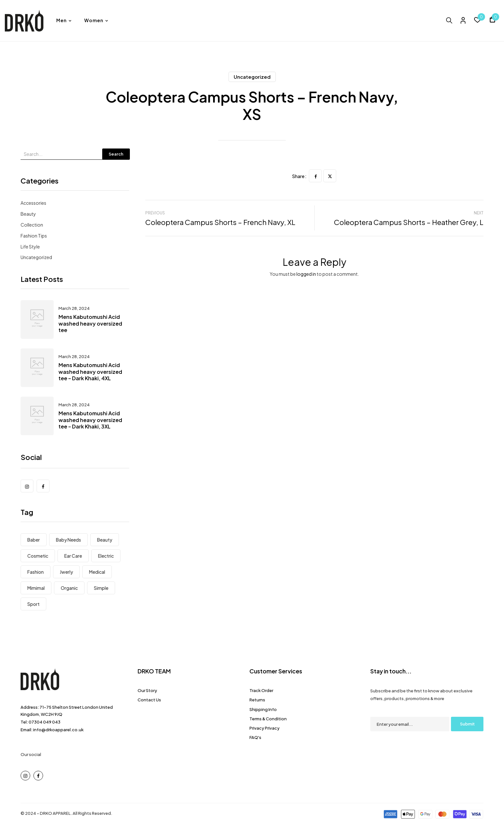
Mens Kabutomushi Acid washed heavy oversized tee (90, 324)
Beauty (28, 214)
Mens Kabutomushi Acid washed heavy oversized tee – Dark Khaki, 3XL (90, 420)
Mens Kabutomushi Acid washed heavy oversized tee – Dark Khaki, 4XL (90, 372)
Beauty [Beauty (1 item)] (105, 540)
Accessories (33, 203)
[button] (492, 20)
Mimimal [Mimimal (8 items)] (36, 588)
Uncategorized (252, 77)
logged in (306, 274)
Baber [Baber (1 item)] (34, 540)
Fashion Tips (34, 236)
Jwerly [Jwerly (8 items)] (66, 572)
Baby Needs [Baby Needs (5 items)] (68, 540)
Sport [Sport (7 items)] (33, 604)
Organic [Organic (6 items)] (69, 588)
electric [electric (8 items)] (106, 556)
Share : (299, 176)
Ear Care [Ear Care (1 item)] (73, 556)
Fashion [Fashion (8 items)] (36, 572)
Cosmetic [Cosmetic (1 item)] (38, 556)
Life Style (30, 247)
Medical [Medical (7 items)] (97, 572)
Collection (32, 225)
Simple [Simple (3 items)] (101, 588)
